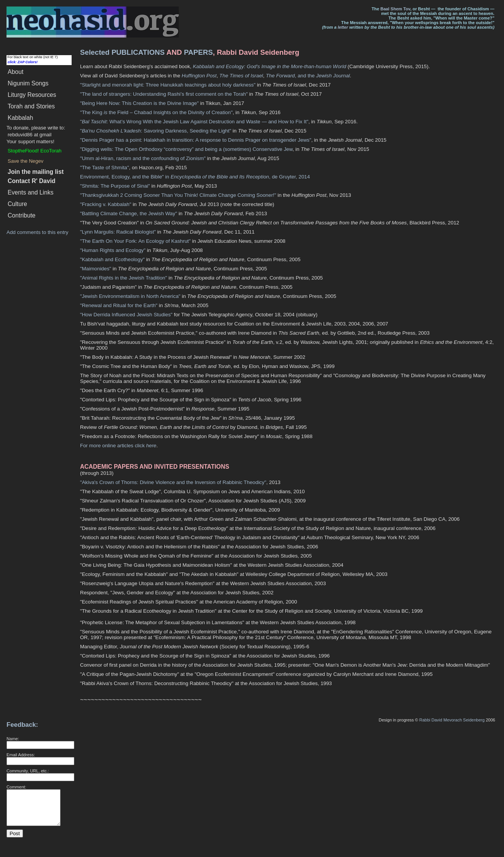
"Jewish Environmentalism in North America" (130, 296)
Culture (17, 204)
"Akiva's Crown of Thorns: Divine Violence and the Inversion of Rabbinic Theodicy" (173, 482)
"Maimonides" (96, 269)
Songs (28, 83)
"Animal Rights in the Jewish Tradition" (124, 278)
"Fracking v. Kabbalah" (106, 204)
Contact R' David (32, 181)
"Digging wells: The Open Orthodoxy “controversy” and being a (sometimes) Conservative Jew (186, 149)
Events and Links (31, 192)
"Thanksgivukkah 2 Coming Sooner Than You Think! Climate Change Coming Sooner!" (178, 195)
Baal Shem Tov (395, 9)
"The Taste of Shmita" (105, 168)
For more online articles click (118, 446)
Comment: (16, 787)
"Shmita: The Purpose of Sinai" (115, 186)
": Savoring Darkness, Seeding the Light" (156, 131)
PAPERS (198, 52)
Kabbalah (20, 118)
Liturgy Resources (32, 95)
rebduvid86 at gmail (29, 135)
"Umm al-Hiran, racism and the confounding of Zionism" (143, 158)
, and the (291, 76)
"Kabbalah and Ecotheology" (112, 259)
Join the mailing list (36, 172)
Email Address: (21, 755)
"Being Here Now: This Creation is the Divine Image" (139, 103)
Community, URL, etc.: (28, 771)
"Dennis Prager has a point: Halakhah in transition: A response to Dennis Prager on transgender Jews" (196, 140)
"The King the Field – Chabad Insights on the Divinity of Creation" (156, 112)
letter (343, 27)
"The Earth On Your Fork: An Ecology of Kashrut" (135, 241)
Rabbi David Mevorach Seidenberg (452, 720)
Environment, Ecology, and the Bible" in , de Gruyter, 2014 (195, 177)
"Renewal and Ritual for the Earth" (119, 305)
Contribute (22, 215)
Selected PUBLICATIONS (122, 52)
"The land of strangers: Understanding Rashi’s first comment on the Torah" (164, 94)
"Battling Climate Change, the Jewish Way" (128, 213)
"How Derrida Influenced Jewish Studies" (126, 315)
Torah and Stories (31, 106)
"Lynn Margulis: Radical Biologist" (118, 232)
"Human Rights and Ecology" (113, 250)
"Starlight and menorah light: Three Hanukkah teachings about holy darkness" (168, 85)
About (16, 72)
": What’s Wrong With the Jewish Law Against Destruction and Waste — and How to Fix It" (194, 122)
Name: (13, 739)
